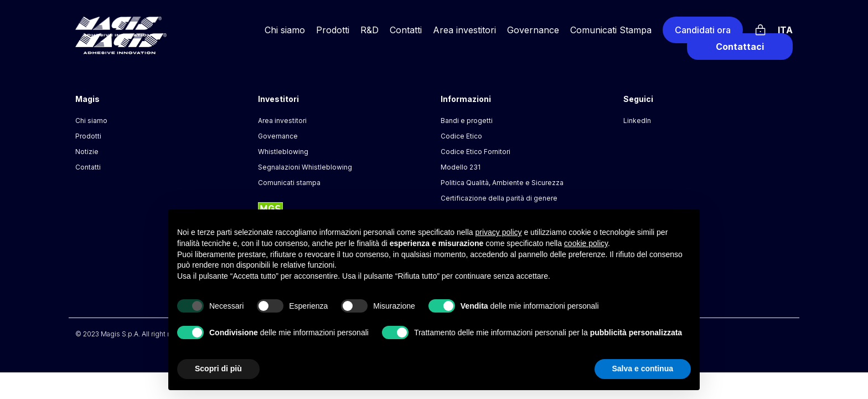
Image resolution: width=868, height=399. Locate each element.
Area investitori (464, 30)
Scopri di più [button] (218, 369)
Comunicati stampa (289, 183)
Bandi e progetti (467, 121)
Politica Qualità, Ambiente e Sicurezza (502, 183)
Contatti (406, 30)
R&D (370, 30)
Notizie (87, 152)
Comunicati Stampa (611, 30)
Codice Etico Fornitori (476, 152)
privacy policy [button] (499, 232)
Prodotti (333, 30)
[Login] (760, 28)
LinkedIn (637, 121)
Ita (785, 30)
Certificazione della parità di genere (499, 198)
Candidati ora (703, 30)
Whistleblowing (283, 152)
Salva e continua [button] (643, 369)
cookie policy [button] (586, 243)
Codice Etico (461, 136)
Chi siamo (285, 30)
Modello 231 (461, 167)
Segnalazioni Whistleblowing (305, 167)
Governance (533, 30)
